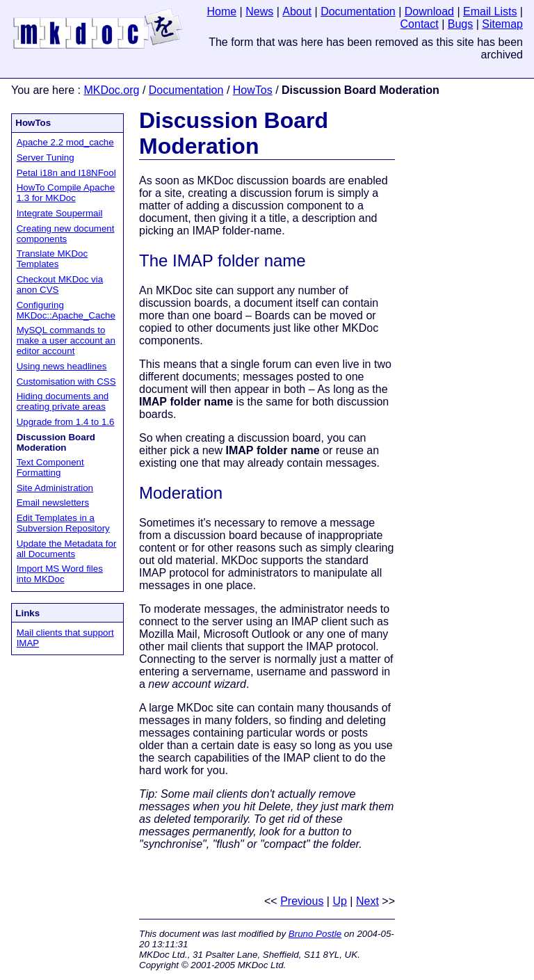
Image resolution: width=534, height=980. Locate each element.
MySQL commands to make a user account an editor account (66, 340)
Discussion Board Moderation (234, 133)
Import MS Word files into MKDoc (60, 574)
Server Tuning (46, 158)
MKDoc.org (111, 90)
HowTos (253, 90)
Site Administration (55, 488)
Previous (302, 901)
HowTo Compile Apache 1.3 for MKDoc (66, 193)
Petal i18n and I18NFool (66, 173)
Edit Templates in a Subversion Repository (63, 523)
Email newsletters (53, 503)
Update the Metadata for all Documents (67, 549)
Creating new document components (66, 234)
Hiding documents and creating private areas (63, 401)
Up (339, 901)
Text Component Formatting (50, 467)
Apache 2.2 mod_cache (65, 142)
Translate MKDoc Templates (52, 259)
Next (367, 901)
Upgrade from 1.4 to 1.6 (66, 422)
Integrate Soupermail (60, 213)
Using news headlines (62, 366)
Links (27, 613)
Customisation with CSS (66, 381)
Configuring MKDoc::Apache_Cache (66, 310)
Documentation (186, 90)
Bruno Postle (315, 934)
